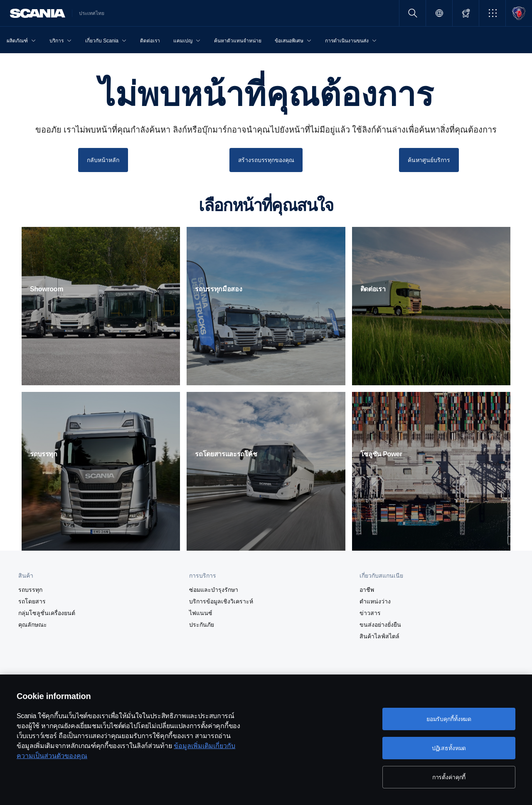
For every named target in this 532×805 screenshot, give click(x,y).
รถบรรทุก (30, 590)
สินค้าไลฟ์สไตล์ (379, 636)
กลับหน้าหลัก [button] (103, 160)
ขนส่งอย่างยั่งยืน (380, 625)
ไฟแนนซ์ (201, 613)
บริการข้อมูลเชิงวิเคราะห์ (221, 601)
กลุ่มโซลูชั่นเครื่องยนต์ (47, 613)
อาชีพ (367, 590)
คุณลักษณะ (33, 625)
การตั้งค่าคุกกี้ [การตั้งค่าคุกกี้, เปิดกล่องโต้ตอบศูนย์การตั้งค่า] (449, 777)
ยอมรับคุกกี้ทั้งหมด (449, 719)
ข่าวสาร (370, 613)
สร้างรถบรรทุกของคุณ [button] (266, 160)
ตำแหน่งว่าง (375, 601)
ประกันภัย (202, 625)
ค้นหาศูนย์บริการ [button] (429, 160)
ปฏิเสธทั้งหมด (449, 748)
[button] (492, 13)
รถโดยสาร (32, 601)
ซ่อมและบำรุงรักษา (214, 590)
